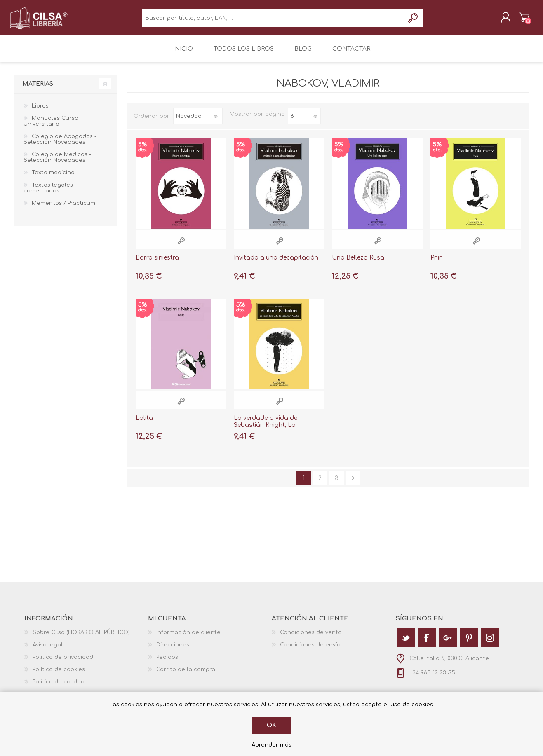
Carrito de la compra (520, 20)
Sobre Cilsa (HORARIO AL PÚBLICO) (81, 638)
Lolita (144, 424)
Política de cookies (59, 675)
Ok (271, 725)
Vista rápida (181, 247)
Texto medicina (53, 178)
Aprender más (271, 745)
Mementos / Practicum (63, 209)
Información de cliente (188, 638)
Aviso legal (48, 651)
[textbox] (273, 21)
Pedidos (167, 663)
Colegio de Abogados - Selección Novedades (60, 145)
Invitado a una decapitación (276, 263)
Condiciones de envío (310, 651)
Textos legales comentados (48, 194)
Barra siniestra (157, 263)
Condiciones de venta (311, 638)
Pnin (437, 263)
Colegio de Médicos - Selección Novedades (57, 163)
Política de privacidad (63, 663)
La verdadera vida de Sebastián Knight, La (266, 427)
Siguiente (353, 484)
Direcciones (173, 651)
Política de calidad (59, 688)
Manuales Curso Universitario (51, 127)
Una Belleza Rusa (358, 263)
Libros (40, 112)
